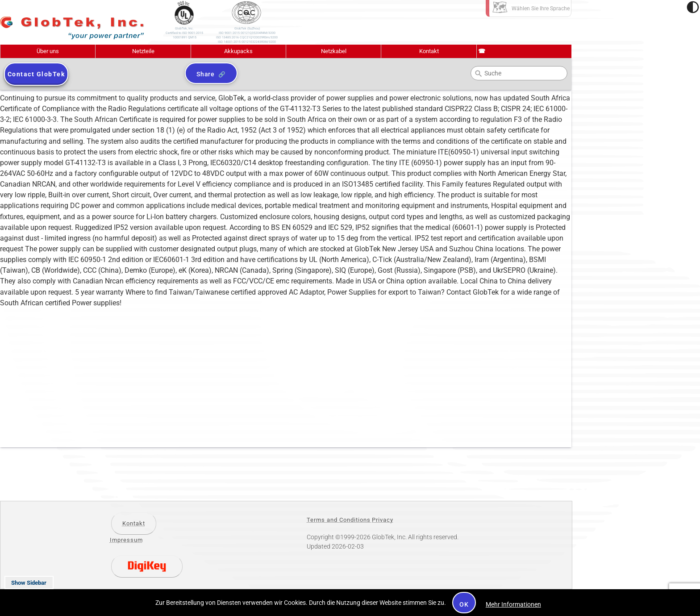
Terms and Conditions (339, 520)
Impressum (126, 540)
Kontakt (429, 51)
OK (464, 604)
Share (206, 74)
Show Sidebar (29, 583)
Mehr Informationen (513, 604)
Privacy (383, 520)
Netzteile (143, 51)
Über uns (48, 51)
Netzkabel (334, 51)
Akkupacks (238, 51)
